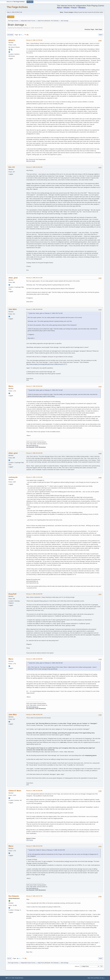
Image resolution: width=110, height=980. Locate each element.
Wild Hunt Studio (31, 161)
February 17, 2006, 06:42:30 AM (34, 453)
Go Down (10, 35)
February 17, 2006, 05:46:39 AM (34, 309)
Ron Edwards (55, 21)
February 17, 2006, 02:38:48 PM (34, 659)
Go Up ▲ (102, 978)
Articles (66, 8)
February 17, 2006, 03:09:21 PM (34, 715)
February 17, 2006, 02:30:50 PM (34, 594)
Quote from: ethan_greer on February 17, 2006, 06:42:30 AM (46, 663)
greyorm (12, 40)
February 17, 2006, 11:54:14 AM (34, 477)
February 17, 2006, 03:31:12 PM (34, 846)
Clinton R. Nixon (15, 791)
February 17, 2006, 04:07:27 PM (34, 896)
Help (89, 978)
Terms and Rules (95, 978)
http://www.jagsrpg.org (32, 446)
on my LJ (55, 109)
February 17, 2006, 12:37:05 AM (34, 40)
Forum (74, 8)
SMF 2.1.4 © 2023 (10, 978)
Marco (11, 386)
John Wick (13, 309)
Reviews (82, 8)
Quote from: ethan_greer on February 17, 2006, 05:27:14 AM (46, 313)
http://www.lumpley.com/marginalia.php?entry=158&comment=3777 (47, 364)
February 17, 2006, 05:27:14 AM (34, 278)
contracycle (13, 477)
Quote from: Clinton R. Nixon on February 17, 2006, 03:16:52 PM (47, 850)
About (59, 8)
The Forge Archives (17, 7)
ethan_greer (13, 278)
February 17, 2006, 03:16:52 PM (34, 791)
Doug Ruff (12, 594)
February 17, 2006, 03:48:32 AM (34, 167)
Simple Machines (19, 978)
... (23, 35)
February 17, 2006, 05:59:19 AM (34, 386)
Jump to (77, 966)
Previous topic (89, 29)
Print (101, 35)
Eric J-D (12, 167)
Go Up (9, 959)
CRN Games (30, 840)
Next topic (99, 29)
